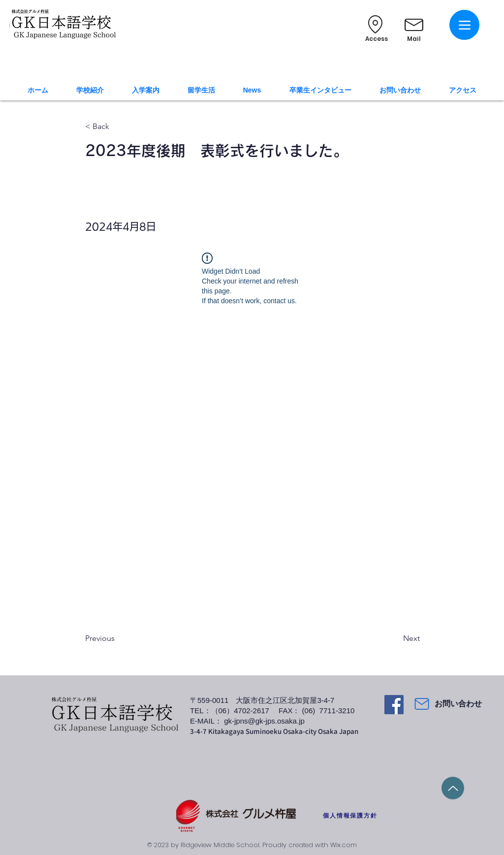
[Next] (395, 638)
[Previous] (118, 638)
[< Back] (118, 127)
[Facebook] (394, 705)
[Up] (453, 788)
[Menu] (464, 25)
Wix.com (344, 845)
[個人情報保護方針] (350, 816)
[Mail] (422, 704)
